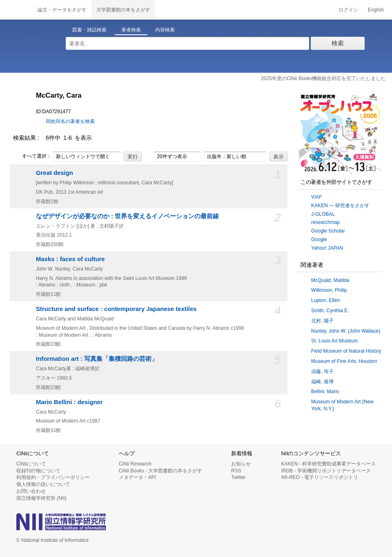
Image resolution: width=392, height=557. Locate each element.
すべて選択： (32, 157)
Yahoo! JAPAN (327, 248)
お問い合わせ (31, 491)
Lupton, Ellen (325, 300)
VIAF (317, 197)
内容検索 (165, 30)
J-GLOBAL (323, 214)
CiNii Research (135, 464)
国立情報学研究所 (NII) (41, 498)
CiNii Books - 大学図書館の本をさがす (161, 471)
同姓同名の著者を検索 (70, 121)
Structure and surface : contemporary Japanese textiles (116, 309)
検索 (338, 43)
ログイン (348, 10)
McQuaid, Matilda (330, 280)
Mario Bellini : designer (69, 402)
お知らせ (241, 464)
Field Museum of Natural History (346, 351)
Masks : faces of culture (70, 259)
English (376, 10)
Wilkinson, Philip (329, 290)
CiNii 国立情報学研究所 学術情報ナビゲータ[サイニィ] (16, 10)
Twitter (238, 477)
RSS (236, 471)
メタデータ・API (137, 477)
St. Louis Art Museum (334, 341)
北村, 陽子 (322, 321)
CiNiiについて (31, 464)
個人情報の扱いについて (43, 484)
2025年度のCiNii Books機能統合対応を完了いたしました (323, 78)
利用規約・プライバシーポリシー (53, 477)
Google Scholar (328, 231)
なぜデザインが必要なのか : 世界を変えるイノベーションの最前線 (127, 216)
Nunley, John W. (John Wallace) (346, 331)
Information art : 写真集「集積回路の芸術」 (97, 359)
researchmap (325, 222)
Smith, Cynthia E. (330, 311)
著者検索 (131, 30)
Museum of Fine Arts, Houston (344, 361)
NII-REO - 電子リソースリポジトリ (320, 477)
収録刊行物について (38, 471)
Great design (55, 173)
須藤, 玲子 (322, 371)
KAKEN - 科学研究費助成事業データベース (329, 464)
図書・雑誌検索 (89, 30)
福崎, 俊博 (322, 382)
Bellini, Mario (325, 391)
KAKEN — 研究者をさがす (340, 206)
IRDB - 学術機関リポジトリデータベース (326, 471)
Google (319, 239)
